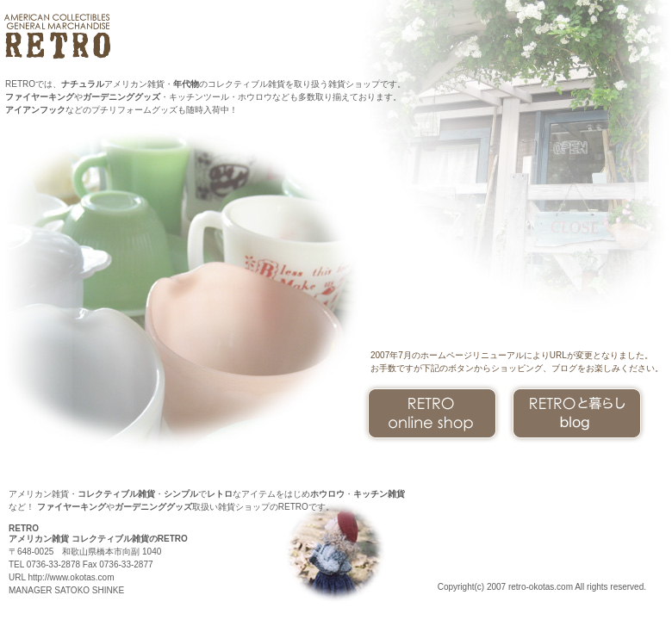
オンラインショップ (432, 414)
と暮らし (577, 414)
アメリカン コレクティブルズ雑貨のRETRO (59, 37)
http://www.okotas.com (71, 577)
